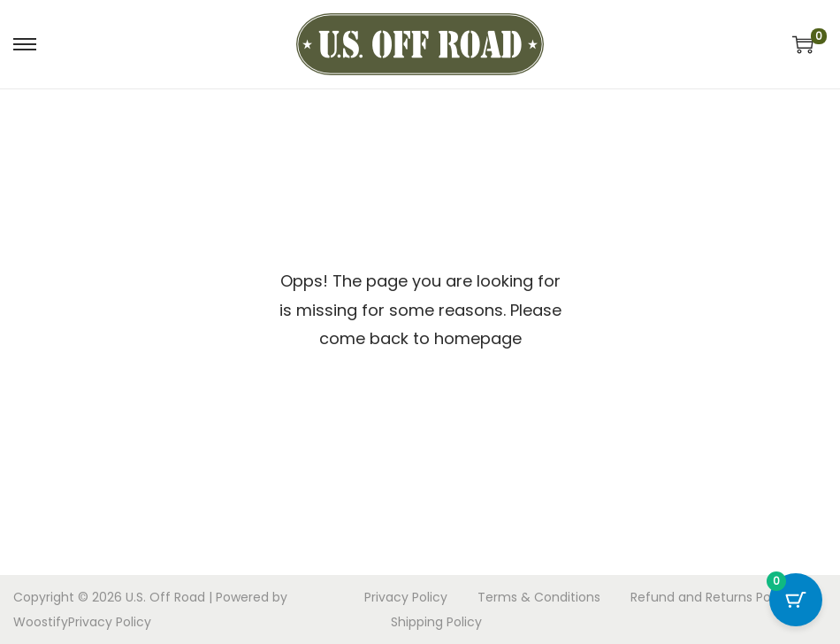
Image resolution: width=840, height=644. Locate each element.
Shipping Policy (436, 622)
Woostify (41, 622)
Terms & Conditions (539, 597)
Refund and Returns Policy (711, 597)
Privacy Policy (110, 622)
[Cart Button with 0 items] (796, 600)
